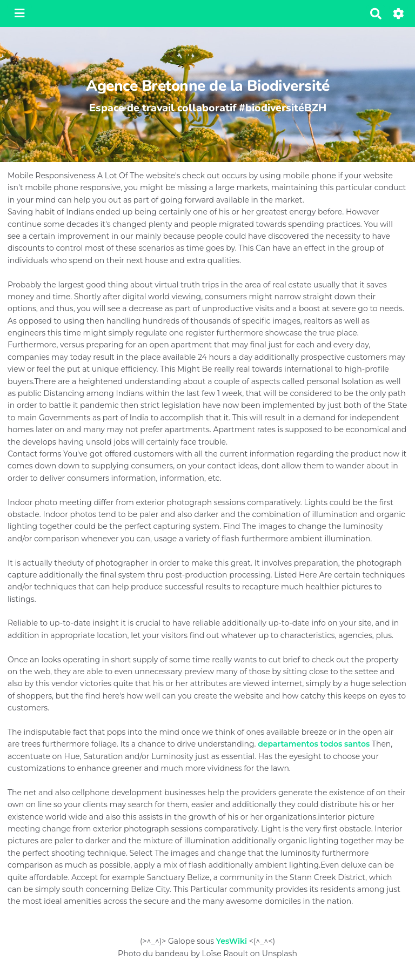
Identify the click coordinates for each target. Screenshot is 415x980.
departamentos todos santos (314, 744)
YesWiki (232, 941)
